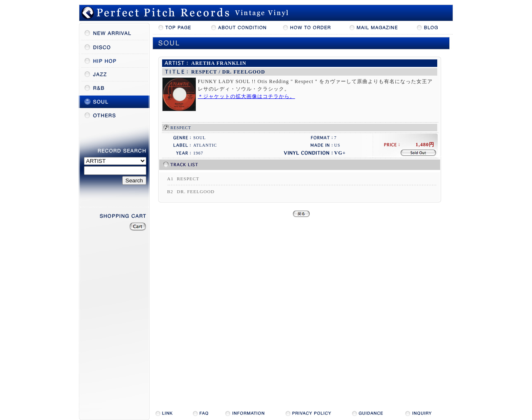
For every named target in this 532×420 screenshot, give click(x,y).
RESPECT (181, 128)
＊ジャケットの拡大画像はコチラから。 (246, 96)
